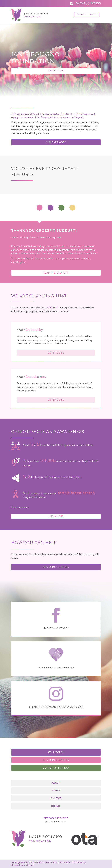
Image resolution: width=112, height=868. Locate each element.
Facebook (80, 3)
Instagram (96, 3)
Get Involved (56, 353)
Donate (82, 14)
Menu (93, 14)
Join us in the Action (56, 567)
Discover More (56, 142)
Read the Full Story (56, 273)
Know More (56, 516)
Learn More (56, 71)
